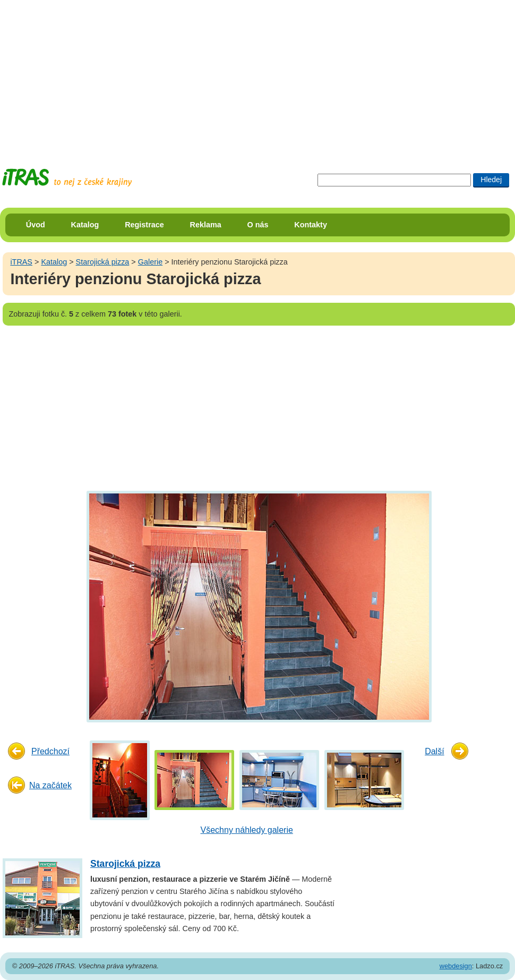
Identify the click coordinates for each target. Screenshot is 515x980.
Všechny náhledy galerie (247, 830)
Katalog (85, 225)
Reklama (206, 225)
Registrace (144, 225)
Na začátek (50, 785)
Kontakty (311, 225)
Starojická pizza (103, 262)
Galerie (150, 262)
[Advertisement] (155, 74)
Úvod (36, 225)
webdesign (456, 966)
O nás (258, 225)
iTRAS (21, 262)
